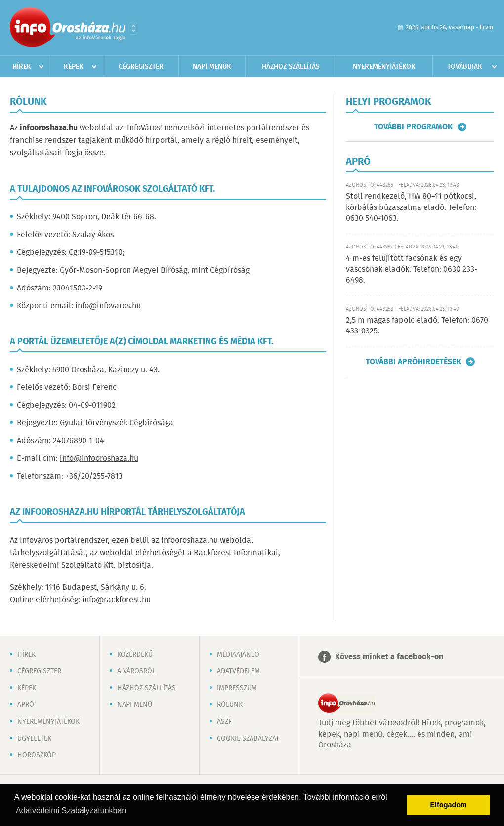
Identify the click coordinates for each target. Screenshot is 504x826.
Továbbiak (465, 67)
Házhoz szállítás (291, 67)
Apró (26, 705)
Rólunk (230, 705)
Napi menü (135, 705)
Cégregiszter (141, 67)
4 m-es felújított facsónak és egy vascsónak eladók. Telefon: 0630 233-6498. (412, 270)
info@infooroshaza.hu (99, 459)
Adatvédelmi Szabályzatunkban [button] (71, 810)
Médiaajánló (238, 655)
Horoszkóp (37, 755)
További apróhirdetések (413, 362)
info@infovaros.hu (108, 306)
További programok (413, 127)
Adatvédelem (238, 671)
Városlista (134, 28)
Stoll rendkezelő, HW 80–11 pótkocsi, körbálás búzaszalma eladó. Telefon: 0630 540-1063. (411, 207)
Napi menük (212, 67)
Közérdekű (135, 655)
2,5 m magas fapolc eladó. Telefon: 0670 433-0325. (417, 326)
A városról (136, 671)
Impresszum (237, 688)
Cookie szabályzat (248, 739)
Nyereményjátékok (384, 67)
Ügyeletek (34, 739)
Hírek (22, 67)
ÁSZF (224, 722)
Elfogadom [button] (449, 805)
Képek (74, 67)
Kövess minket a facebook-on (389, 657)
